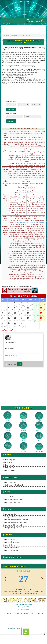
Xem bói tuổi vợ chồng (11, 542)
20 (2, 318)
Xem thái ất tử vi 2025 (13, 629)
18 (34, 313)
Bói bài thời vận (9, 465)
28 (9, 323)
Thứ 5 (24, 300)
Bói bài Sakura (8, 462)
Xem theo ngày (11, 102)
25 (34, 318)
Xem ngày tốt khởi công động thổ (15, 522)
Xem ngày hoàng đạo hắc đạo (14, 528)
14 (9, 313)
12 (41, 308)
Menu (5, 21)
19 (41, 313)
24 (28, 318)
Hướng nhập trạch (5, 219)
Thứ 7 (36, 300)
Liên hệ (33, 613)
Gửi (20, 364)
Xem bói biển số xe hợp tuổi (13, 500)
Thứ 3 (11, 300)
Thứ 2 (4, 300)
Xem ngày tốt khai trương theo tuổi (16, 520)
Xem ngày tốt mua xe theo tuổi (14, 517)
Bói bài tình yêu (9, 468)
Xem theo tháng (11, 113)
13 (2, 313)
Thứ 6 (30, 300)
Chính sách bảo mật (22, 613)
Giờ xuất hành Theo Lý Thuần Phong (5, 230)
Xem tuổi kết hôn (9, 545)
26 (41, 318)
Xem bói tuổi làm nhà (11, 550)
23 (22, 318)
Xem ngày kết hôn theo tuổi (13, 525)
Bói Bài (40, 613)
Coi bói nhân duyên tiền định (13, 485)
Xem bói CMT (8, 497)
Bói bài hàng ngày (10, 460)
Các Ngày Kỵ (5, 143)
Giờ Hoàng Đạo (5, 133)
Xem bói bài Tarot (9, 471)
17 (28, 313)
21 (9, 318)
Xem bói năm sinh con (11, 548)
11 (34, 308)
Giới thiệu (10, 613)
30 (22, 324)
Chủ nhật (43, 300)
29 (15, 324)
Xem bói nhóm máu (10, 482)
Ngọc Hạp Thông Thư (5, 198)
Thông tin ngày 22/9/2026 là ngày (23, 129)
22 (15, 318)
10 (28, 308)
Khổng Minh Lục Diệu (5, 183)
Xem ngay (11, 110)
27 (2, 324)
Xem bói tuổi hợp (9, 540)
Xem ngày (14, 35)
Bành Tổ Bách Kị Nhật (5, 169)
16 (22, 313)
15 (15, 313)
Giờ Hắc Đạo (5, 139)
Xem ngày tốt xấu (10, 514)
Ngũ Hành (5, 151)
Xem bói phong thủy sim (12, 502)
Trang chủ (6, 35)
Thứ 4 (17, 300)
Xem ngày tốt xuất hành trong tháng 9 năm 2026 (29, 222)
